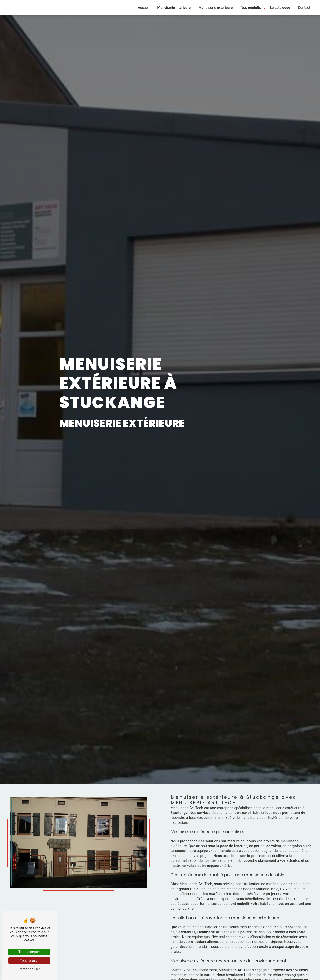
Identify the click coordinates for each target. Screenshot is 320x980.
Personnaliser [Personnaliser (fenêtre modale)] (29, 969)
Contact (304, 8)
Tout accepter (29, 952)
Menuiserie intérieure (174, 8)
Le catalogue (280, 8)
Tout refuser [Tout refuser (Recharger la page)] (29, 961)
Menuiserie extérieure (216, 8)
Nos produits (251, 8)
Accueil (144, 8)
